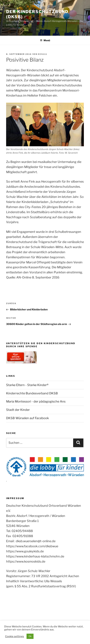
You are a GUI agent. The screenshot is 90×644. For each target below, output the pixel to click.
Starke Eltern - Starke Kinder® (27, 385)
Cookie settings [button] (15, 636)
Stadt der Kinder (18, 410)
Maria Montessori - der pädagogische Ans (36, 401)
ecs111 (43, 54)
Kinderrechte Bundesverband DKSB (32, 393)
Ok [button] (30, 636)
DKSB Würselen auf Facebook (27, 418)
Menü (45, 40)
